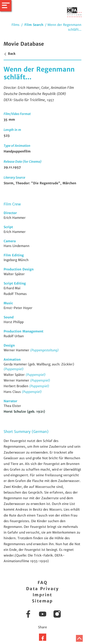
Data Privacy (42, 589)
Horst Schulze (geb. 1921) (24, 412)
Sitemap (42, 601)
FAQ (42, 583)
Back (10, 54)
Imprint (42, 595)
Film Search (34, 25)
